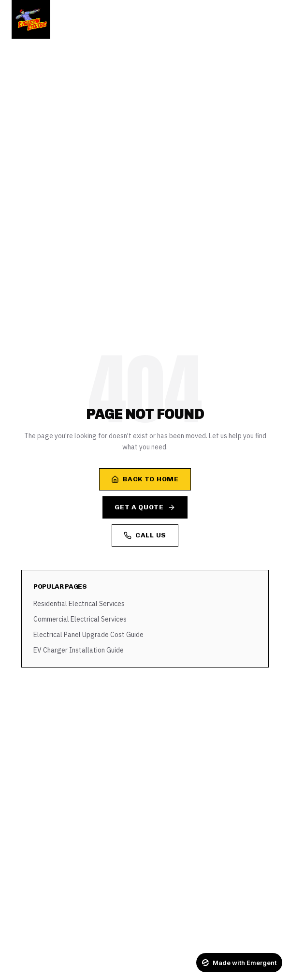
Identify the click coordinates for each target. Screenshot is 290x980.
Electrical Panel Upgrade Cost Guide (88, 635)
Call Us (145, 535)
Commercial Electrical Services (80, 619)
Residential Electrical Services (79, 604)
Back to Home (145, 479)
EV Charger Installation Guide (79, 650)
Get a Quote (145, 507)
